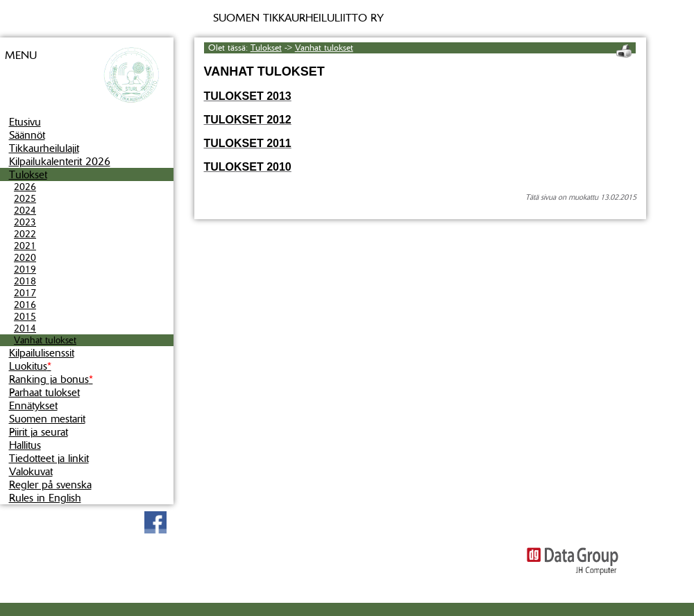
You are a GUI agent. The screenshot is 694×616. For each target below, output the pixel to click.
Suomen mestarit (47, 419)
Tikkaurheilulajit (44, 148)
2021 (25, 246)
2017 (25, 293)
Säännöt (27, 135)
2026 (25, 187)
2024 (25, 211)
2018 (25, 281)
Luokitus (30, 366)
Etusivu (25, 122)
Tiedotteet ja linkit (49, 458)
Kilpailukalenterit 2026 (60, 161)
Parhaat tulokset (44, 392)
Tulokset (28, 174)
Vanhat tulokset (45, 340)
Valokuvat (31, 471)
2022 (25, 234)
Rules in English (45, 498)
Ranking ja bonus (51, 379)
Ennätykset (33, 405)
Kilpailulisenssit (42, 353)
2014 (25, 328)
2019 (25, 269)
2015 (25, 317)
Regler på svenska (50, 485)
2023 (25, 222)
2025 (25, 199)
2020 (25, 258)
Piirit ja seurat (39, 432)
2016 (25, 305)
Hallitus (25, 445)
